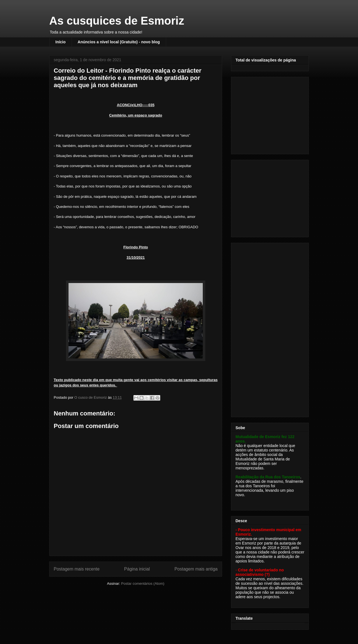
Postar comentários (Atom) (143, 584)
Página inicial (137, 569)
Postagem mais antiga (196, 569)
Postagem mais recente (77, 569)
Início (61, 42)
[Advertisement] (270, 114)
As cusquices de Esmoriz (117, 21)
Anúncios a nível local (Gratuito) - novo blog (119, 42)
